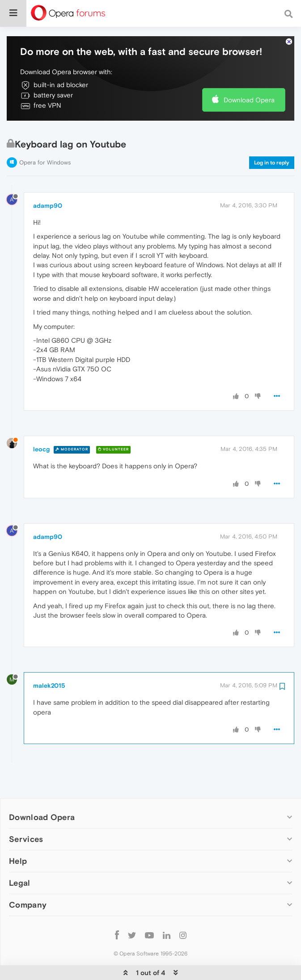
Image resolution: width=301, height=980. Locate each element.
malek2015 (49, 659)
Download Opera (249, 73)
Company (28, 877)
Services (26, 812)
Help (18, 834)
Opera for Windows (45, 136)
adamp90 (48, 178)
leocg (41, 422)
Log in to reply (272, 136)
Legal (20, 856)
